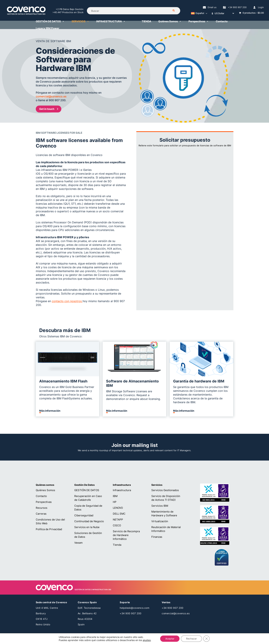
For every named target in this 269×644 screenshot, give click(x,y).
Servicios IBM (160, 506)
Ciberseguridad (84, 515)
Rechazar (191, 639)
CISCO (117, 525)
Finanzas (157, 537)
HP (115, 502)
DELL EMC (119, 514)
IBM (115, 496)
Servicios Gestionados (165, 490)
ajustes (147, 640)
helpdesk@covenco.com (134, 608)
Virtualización (160, 521)
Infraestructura (122, 490)
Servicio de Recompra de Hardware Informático (126, 535)
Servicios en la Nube (87, 527)
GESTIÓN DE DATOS (87, 490)
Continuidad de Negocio (89, 521)
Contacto (41, 496)
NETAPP (118, 520)
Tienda (117, 545)
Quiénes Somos (45, 490)
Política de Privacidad (49, 529)
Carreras (41, 514)
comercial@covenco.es (176, 613)
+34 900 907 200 (131, 613)
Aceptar (170, 639)
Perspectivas (44, 502)
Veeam (78, 543)
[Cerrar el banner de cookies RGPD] (206, 639)
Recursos (42, 508)
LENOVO (118, 508)
